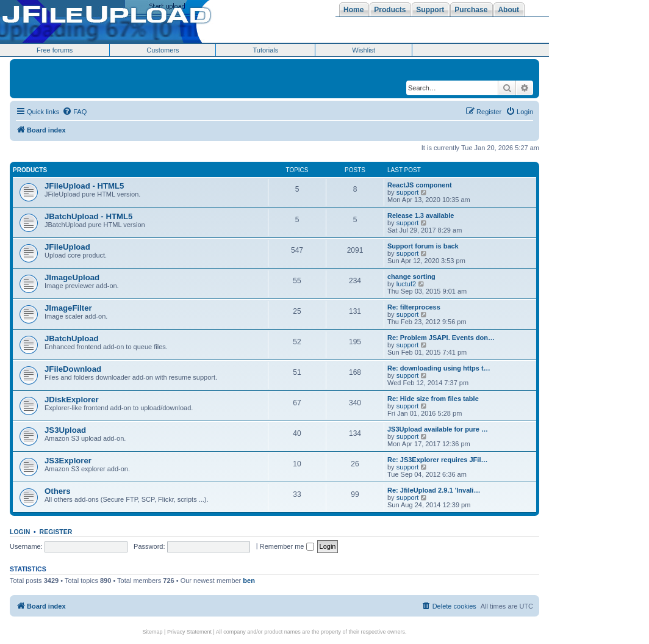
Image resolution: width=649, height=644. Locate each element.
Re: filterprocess (414, 307)
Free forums (55, 50)
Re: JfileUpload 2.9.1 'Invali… (434, 490)
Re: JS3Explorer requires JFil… (437, 460)
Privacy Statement (189, 632)
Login (20, 532)
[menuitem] (74, 112)
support (408, 192)
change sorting (411, 277)
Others (58, 491)
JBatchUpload (72, 338)
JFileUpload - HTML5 (84, 186)
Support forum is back (423, 246)
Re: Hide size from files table (433, 399)
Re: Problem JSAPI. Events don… (441, 338)
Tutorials (265, 50)
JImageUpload (72, 277)
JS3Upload (65, 430)
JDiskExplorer (72, 400)
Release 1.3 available (421, 215)
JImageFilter (68, 308)
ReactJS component (420, 185)
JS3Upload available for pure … (438, 429)
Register (56, 532)
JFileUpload (67, 247)
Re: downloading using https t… (439, 368)
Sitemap (153, 632)
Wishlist (364, 50)
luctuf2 (406, 284)
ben (249, 581)
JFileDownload (73, 369)
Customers (163, 50)
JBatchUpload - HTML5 (88, 216)
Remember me (287, 546)
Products (30, 170)
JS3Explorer (68, 461)
